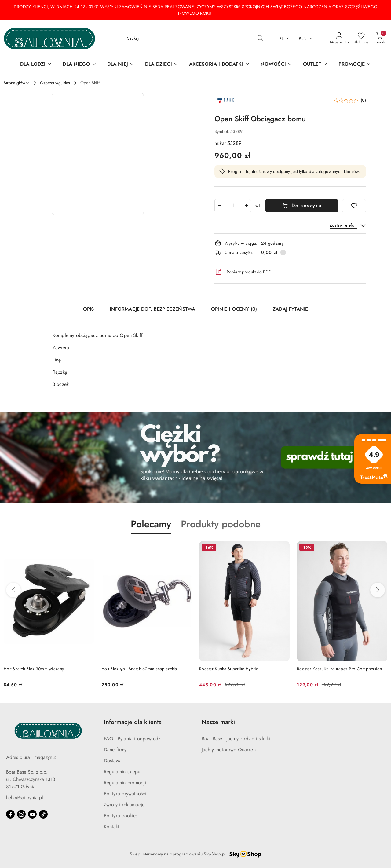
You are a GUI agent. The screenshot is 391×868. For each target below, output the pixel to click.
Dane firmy (115, 750)
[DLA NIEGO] (79, 65)
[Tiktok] (43, 814)
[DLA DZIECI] (162, 65)
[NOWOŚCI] (276, 65)
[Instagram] (21, 814)
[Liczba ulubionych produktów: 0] (361, 38)
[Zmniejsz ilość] (219, 206)
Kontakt (111, 827)
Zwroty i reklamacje (124, 805)
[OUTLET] (315, 65)
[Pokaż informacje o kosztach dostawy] (283, 252)
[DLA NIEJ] (121, 65)
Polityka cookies (121, 816)
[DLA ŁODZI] (36, 65)
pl (285, 39)
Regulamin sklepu (122, 772)
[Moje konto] (339, 38)
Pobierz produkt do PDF (243, 272)
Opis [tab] (89, 309)
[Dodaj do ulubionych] (354, 206)
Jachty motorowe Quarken (229, 750)
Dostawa (113, 761)
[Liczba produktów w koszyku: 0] (379, 38)
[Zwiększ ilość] (246, 206)
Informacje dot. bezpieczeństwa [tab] (152, 309)
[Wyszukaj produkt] (195, 39)
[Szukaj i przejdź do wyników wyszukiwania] (260, 38)
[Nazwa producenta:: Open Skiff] (225, 100)
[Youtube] (32, 814)
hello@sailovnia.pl (25, 798)
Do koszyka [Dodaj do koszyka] (302, 206)
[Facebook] (10, 814)
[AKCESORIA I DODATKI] (219, 65)
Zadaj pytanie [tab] (290, 309)
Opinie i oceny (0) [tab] (234, 309)
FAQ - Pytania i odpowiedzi (133, 739)
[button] (98, 154)
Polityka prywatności (125, 794)
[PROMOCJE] (355, 65)
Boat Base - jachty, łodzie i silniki (236, 739)
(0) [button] (363, 101)
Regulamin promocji (125, 783)
